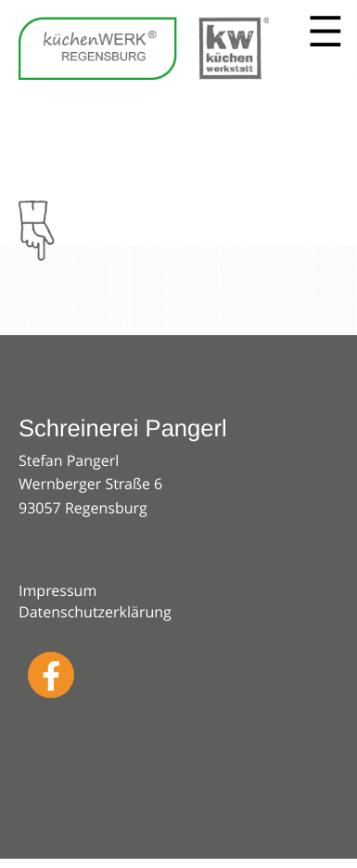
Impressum (57, 590)
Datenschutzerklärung (95, 612)
